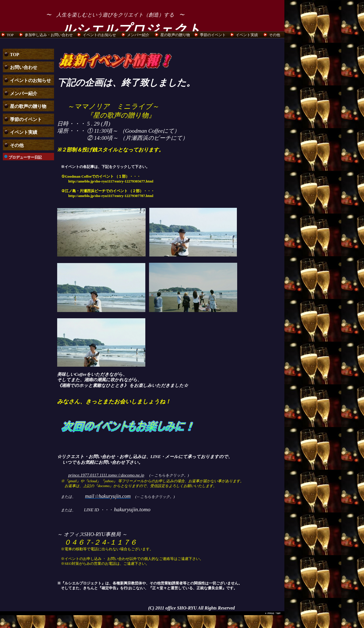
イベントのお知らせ (99, 35)
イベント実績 (247, 35)
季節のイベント (213, 35)
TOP (10, 35)
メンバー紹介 (138, 35)
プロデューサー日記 (25, 157)
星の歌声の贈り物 (175, 35)
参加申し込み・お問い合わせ (49, 35)
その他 (275, 35)
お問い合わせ (24, 67)
